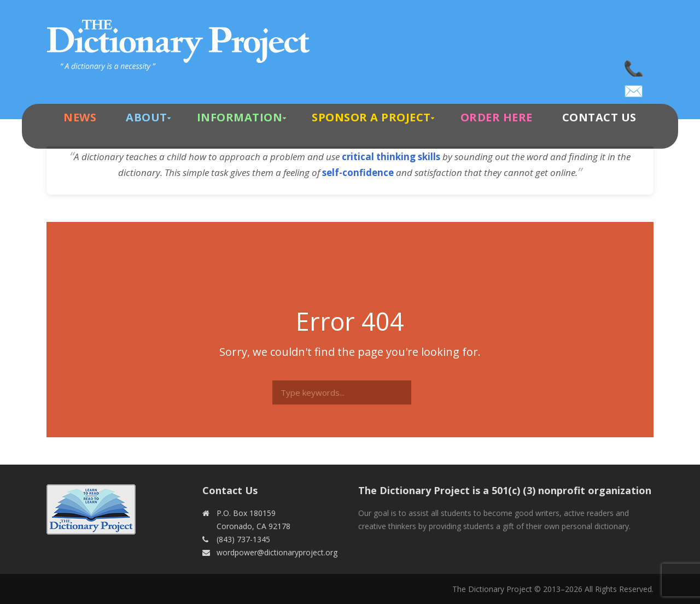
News (80, 117)
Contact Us (599, 117)
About (147, 117)
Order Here (497, 117)
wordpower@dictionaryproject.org (634, 87)
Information (240, 117)
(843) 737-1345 (634, 66)
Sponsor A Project (371, 117)
